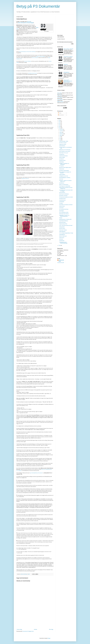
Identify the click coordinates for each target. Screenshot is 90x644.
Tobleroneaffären (62, 175)
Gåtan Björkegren (62, 232)
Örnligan (61, 218)
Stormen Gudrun (62, 228)
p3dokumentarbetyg (61, 261)
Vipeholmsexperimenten (63, 156)
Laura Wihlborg (60, 100)
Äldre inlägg (51, 629)
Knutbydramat (62, 154)
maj (60, 140)
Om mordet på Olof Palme (64, 209)
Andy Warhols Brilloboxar (64, 221)
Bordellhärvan (62, 183)
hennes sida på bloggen (29, 23)
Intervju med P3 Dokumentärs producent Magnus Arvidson (68, 81)
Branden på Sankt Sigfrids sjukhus (65, 167)
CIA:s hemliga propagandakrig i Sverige (66, 233)
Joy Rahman (61, 159)
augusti (61, 135)
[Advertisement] (35, 619)
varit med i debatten (27, 61)
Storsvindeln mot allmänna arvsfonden (66, 205)
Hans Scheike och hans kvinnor (65, 151)
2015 (60, 126)
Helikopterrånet (62, 227)
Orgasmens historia (63, 144)
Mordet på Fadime (62, 222)
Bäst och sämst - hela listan (68, 49)
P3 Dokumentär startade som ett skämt (66, 197)
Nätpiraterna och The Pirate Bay (65, 150)
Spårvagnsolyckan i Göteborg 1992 (65, 219)
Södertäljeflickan (66, 72)
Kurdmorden (61, 208)
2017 (60, 123)
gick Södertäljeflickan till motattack (36, 473)
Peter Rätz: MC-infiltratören (64, 194)
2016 (60, 125)
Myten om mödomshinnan (64, 185)
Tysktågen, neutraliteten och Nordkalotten (64, 164)
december (61, 129)
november (61, 131)
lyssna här (29, 22)
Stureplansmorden (62, 199)
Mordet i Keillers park (63, 236)
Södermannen (62, 238)
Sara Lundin (59, 93)
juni (60, 138)
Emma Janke (21, 23)
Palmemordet (62, 169)
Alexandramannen (62, 200)
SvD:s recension (35, 58)
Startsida (35, 629)
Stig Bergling (61, 162)
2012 (60, 245)
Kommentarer (61, 115)
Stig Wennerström (62, 160)
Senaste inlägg (19, 629)
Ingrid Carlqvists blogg (40, 56)
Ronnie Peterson (62, 193)
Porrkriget (61, 203)
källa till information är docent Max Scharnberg (27, 52)
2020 (60, 120)
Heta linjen (61, 239)
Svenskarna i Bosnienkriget (64, 171)
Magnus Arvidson (60, 102)
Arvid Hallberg (60, 97)
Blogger (49, 638)
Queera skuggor (62, 157)
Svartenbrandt (62, 241)
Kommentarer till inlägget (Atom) (28, 631)
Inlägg (60, 113)
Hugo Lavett (59, 95)
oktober (61, 132)
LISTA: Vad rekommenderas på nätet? (66, 225)
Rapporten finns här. (25, 178)
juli (60, 137)
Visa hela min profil (61, 263)
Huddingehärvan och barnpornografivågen (63, 243)
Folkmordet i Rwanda (63, 230)
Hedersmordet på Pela (63, 224)
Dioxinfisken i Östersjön (63, 196)
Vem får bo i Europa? (63, 143)
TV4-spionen (61, 166)
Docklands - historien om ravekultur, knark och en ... (65, 181)
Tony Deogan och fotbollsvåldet (65, 186)
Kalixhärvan (66, 65)
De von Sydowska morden (64, 212)
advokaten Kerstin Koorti (33, 73)
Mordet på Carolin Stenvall (64, 214)
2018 (60, 122)
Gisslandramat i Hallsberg (68, 57)
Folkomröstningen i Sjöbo (64, 141)
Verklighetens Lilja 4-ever (64, 176)
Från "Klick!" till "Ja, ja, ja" (64, 153)
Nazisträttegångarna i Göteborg (65, 178)
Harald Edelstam (62, 146)
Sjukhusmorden (62, 206)
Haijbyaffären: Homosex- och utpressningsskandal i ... (64, 216)
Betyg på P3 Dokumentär (38, 6)
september (61, 134)
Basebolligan (62, 211)
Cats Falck (61, 179)
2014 (60, 128)
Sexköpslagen (62, 202)
